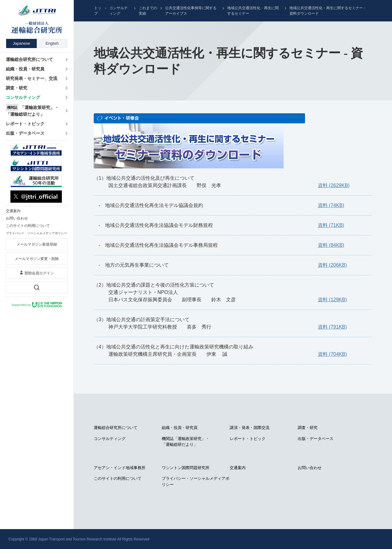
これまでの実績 (148, 11)
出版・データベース (316, 439)
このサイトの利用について (118, 478)
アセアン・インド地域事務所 (120, 468)
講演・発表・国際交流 (250, 428)
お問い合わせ (310, 468)
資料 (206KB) (332, 265)
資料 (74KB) (331, 205)
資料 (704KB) (332, 354)
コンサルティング (119, 11)
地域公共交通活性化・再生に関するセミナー (253, 11)
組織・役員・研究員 (180, 428)
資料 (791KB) (332, 327)
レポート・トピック (248, 439)
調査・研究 (308, 428)
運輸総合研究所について (116, 428)
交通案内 (238, 468)
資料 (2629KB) (334, 185)
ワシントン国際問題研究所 (186, 468)
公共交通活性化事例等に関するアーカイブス (191, 11)
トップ (98, 11)
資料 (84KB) (331, 245)
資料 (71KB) (331, 225)
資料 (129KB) (332, 300)
